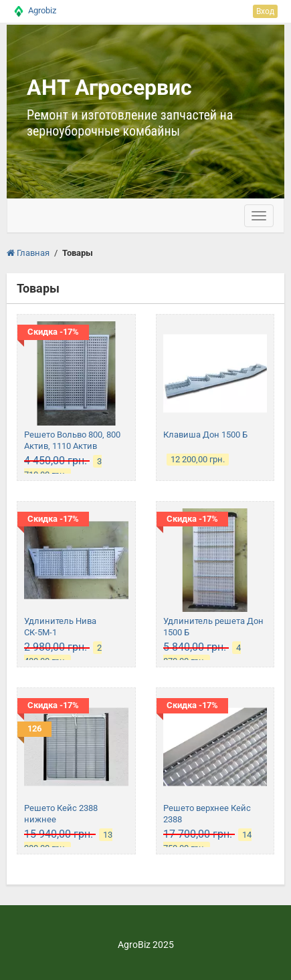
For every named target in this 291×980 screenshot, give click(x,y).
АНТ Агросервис (109, 88)
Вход (265, 11)
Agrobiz (42, 10)
